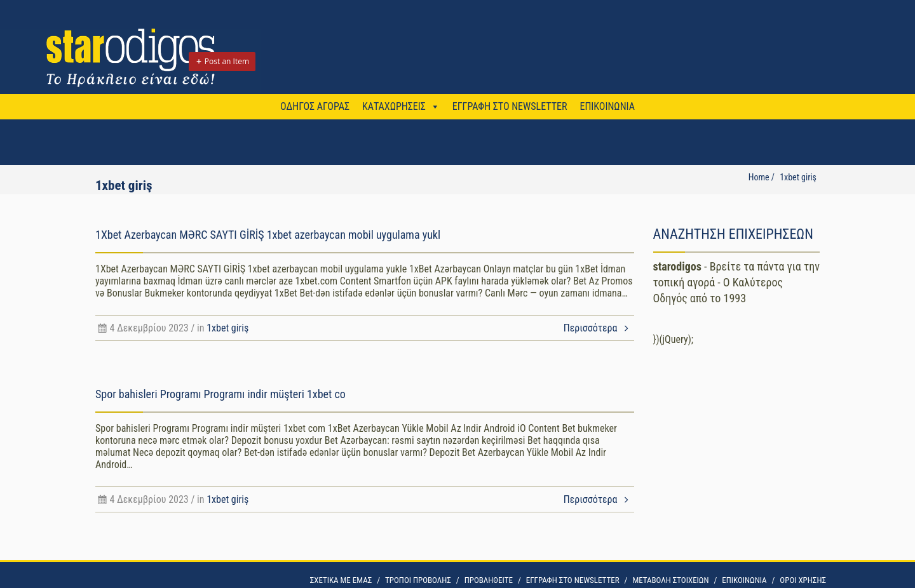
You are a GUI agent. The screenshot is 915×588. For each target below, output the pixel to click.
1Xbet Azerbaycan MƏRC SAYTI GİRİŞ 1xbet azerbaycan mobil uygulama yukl (268, 235)
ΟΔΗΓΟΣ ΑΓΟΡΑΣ (315, 106)
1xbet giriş (227, 328)
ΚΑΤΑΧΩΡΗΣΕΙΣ (394, 106)
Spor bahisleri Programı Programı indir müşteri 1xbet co (220, 394)
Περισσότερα (599, 328)
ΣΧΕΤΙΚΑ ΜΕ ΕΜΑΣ (341, 580)
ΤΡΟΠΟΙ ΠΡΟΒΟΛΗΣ (418, 580)
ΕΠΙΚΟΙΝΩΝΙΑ (607, 106)
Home (759, 177)
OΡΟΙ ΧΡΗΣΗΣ (803, 580)
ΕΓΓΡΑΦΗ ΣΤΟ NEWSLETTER (510, 106)
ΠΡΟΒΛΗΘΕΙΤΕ (489, 580)
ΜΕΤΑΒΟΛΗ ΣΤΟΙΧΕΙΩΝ (670, 580)
